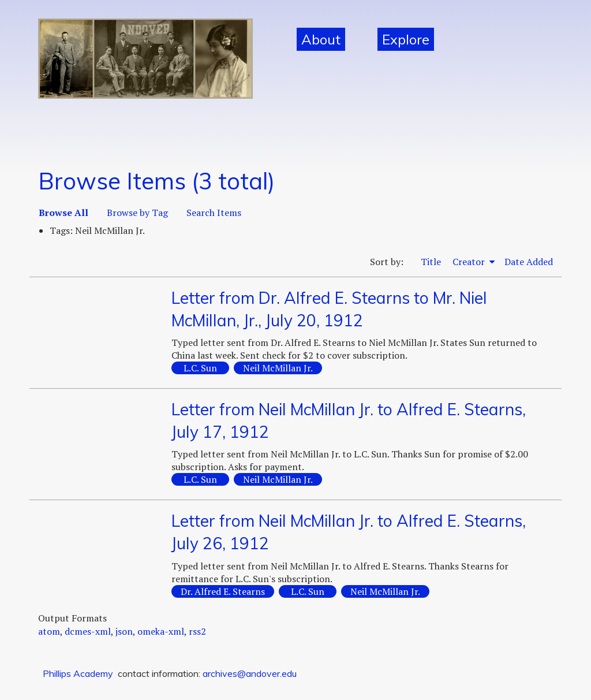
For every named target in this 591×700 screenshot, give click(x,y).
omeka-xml (161, 631)
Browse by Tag (137, 213)
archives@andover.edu (250, 673)
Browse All (63, 213)
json (124, 631)
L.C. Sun (200, 368)
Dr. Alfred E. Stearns (223, 591)
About (321, 39)
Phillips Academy (78, 673)
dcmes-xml (88, 631)
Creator (470, 262)
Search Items (214, 213)
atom (49, 631)
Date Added (529, 262)
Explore (406, 39)
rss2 (197, 631)
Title (431, 262)
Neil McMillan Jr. (278, 368)
